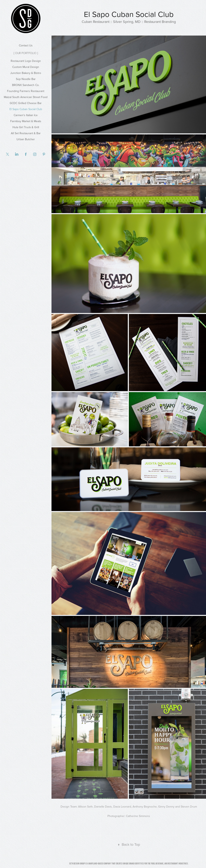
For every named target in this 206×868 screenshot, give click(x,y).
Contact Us (26, 45)
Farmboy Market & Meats (26, 121)
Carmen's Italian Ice (26, 115)
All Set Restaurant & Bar (26, 133)
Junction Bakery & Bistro (26, 73)
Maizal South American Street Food (26, 97)
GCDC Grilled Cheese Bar (26, 103)
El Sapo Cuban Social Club (26, 109)
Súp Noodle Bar (26, 79)
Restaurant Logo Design (26, 61)
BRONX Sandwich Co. (26, 85)
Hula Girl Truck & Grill (26, 127)
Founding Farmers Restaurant (26, 91)
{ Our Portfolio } (26, 53)
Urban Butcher (26, 139)
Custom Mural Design (26, 67)
